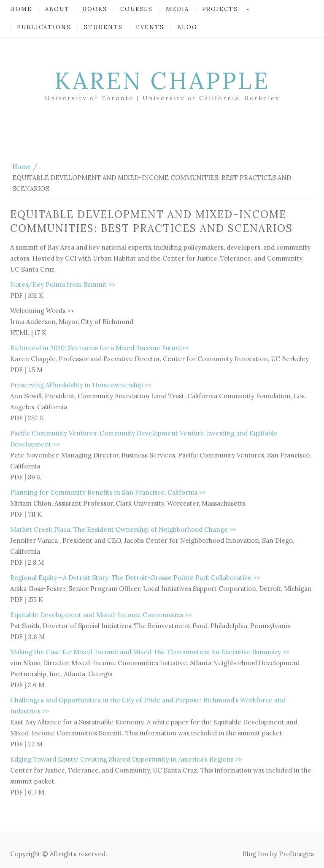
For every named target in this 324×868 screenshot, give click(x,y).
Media (177, 9)
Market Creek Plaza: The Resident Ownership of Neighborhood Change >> (123, 529)
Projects (220, 9)
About (57, 9)
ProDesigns (296, 854)
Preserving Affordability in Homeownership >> (81, 385)
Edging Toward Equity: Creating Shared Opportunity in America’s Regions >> (126, 759)
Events (150, 27)
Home (21, 9)
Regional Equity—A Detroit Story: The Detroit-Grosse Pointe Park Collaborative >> (135, 578)
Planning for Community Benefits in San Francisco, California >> (108, 492)
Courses (136, 9)
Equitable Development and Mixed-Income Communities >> (101, 615)
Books (95, 9)
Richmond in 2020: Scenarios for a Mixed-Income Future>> (99, 348)
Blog (187, 27)
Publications (44, 27)
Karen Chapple (162, 81)
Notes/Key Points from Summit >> (63, 284)
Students (103, 27)
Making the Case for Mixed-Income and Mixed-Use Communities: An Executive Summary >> (150, 652)
